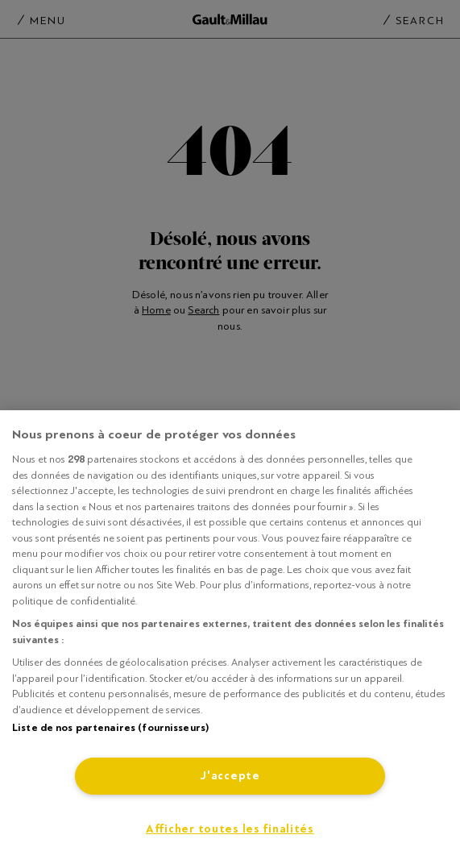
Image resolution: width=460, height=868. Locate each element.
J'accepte (230, 776)
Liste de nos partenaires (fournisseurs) (110, 728)
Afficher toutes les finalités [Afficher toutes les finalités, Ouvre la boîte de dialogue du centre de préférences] (230, 829)
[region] (230, 639)
